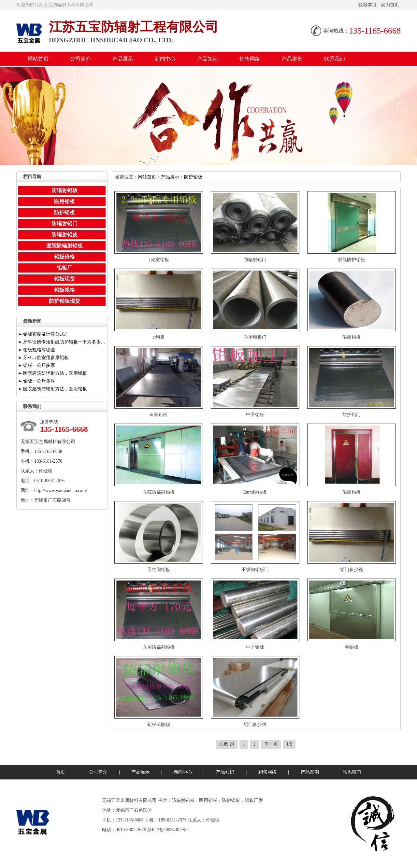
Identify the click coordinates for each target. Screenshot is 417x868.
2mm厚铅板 (255, 492)
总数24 (227, 744)
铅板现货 (65, 279)
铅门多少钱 (352, 570)
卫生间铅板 (159, 570)
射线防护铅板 (352, 260)
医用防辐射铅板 (159, 647)
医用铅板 (65, 201)
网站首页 (38, 59)
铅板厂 (65, 268)
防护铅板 (193, 177)
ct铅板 (159, 337)
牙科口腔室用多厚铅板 (46, 358)
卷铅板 (352, 647)
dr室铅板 (159, 415)
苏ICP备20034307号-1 (169, 830)
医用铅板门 (255, 337)
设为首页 (390, 5)
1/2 (289, 744)
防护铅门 (352, 415)
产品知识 (208, 59)
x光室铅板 (159, 260)
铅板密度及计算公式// (45, 334)
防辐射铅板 (65, 190)
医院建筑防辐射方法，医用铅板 (55, 373)
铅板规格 (65, 290)
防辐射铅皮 (65, 235)
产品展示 (123, 59)
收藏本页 (367, 5)
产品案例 (292, 59)
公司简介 (80, 59)
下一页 (271, 744)
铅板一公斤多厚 (39, 365)
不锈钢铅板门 (255, 570)
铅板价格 (65, 257)
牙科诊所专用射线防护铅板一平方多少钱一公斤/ (64, 342)
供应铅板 (352, 337)
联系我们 (335, 59)
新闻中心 (165, 59)
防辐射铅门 (255, 260)
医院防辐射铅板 (159, 492)
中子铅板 (255, 415)
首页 (61, 772)
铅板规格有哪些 (39, 350)
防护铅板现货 (65, 301)
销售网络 (250, 59)
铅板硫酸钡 (159, 725)
